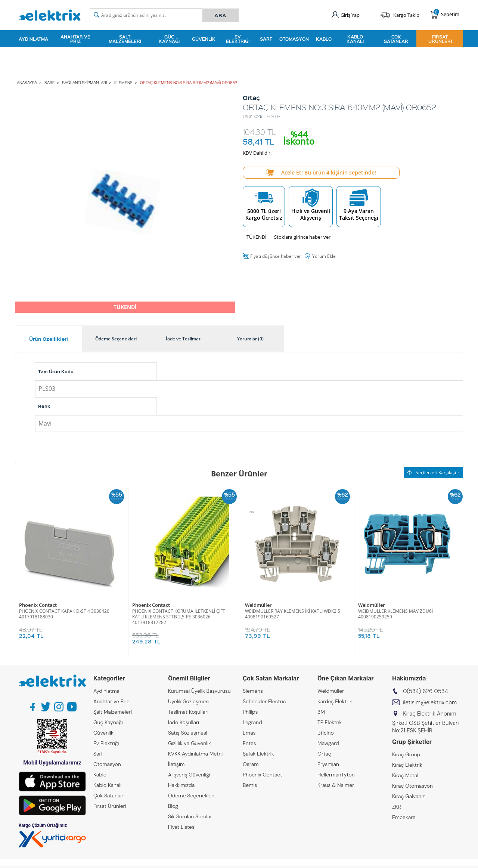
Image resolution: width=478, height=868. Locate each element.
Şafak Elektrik (258, 754)
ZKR (397, 807)
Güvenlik (204, 39)
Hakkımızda (181, 785)
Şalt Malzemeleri (125, 39)
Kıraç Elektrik (407, 765)
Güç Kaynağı (169, 39)
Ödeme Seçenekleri (191, 796)
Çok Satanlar (396, 39)
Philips (250, 712)
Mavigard (328, 743)
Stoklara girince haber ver (302, 237)
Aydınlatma (33, 39)
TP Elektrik (330, 722)
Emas (249, 733)
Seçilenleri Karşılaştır (433, 472)
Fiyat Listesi (182, 827)
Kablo (324, 39)
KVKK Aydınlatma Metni (195, 754)
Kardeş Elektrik (335, 701)
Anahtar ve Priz (75, 39)
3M (321, 712)
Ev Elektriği (238, 39)
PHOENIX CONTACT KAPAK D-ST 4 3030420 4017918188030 (64, 614)
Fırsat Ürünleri (440, 39)
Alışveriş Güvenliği (189, 775)
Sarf (266, 39)
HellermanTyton (336, 775)
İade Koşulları (184, 722)
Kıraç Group (406, 754)
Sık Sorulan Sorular (190, 816)
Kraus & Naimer (336, 785)
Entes (249, 743)
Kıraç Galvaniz (409, 796)
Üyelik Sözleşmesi (189, 701)
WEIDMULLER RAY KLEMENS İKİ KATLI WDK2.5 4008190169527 (293, 614)
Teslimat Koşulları (188, 712)
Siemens (253, 691)
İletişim (176, 764)
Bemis (250, 785)
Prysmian (328, 764)
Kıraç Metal (405, 775)
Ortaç (324, 754)
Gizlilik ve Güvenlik (190, 743)
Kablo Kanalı (355, 39)
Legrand (252, 722)
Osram (251, 764)
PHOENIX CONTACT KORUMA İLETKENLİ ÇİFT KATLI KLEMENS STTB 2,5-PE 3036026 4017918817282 (179, 617)
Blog (173, 806)
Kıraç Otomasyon (412, 786)
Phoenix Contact (38, 605)
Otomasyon (294, 39)
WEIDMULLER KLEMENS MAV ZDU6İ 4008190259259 (395, 614)
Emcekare (404, 817)
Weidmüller (258, 605)
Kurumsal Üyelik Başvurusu (199, 691)
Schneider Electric (264, 701)
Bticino (326, 733)
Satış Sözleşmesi (188, 733)
